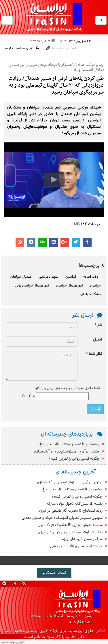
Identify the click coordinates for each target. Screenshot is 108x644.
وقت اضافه (91, 277)
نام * (98, 325)
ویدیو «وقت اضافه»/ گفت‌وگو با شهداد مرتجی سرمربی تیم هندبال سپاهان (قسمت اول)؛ (56, 67)
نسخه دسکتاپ (54, 573)
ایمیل (98, 340)
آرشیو (89, 616)
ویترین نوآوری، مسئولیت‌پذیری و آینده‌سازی (67, 451)
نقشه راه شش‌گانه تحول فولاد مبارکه (74, 504)
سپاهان (95, 286)
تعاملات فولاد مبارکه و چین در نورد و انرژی (70, 532)
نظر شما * (94, 354)
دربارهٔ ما (74, 616)
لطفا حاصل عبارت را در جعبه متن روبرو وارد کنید (68, 388)
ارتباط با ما (54, 616)
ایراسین (54, 17)
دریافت (87, 224)
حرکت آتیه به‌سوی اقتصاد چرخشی (76, 546)
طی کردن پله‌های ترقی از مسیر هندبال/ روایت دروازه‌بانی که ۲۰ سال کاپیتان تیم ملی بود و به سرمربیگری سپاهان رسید (56, 85)
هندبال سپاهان (21, 277)
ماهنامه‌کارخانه (81, 622)
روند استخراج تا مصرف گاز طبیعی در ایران (71, 511)
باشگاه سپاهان (91, 294)
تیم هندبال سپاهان (70, 286)
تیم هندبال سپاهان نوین (32, 286)
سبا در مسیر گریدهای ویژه (82, 539)
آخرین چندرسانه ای (76, 472)
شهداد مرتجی (49, 277)
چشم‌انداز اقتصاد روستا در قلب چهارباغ (70, 444)
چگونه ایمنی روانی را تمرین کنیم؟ (74, 459)
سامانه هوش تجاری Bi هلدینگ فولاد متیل (70, 525)
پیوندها (35, 616)
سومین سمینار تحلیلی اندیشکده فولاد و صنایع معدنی (62, 518)
